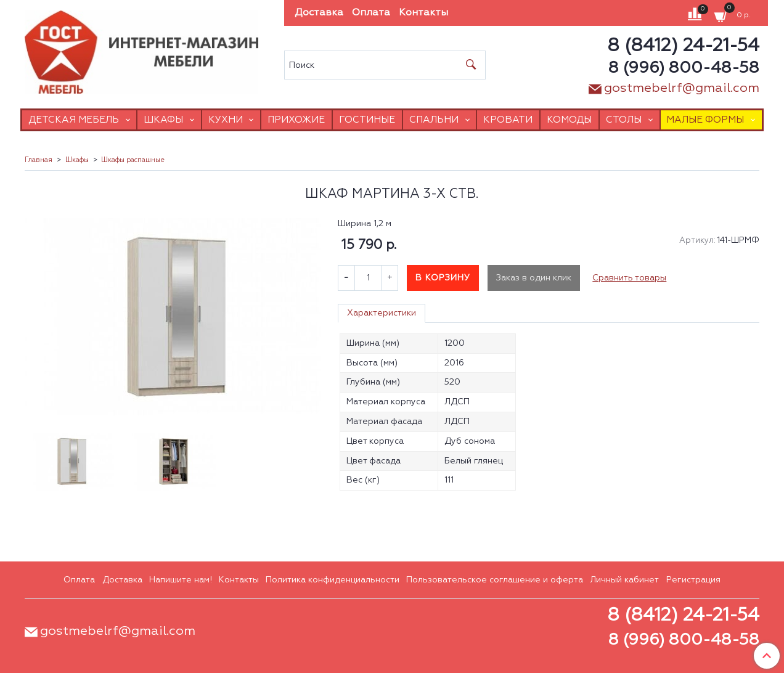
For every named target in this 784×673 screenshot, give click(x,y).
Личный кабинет (624, 580)
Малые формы (705, 120)
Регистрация (693, 580)
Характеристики (382, 313)
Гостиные (367, 120)
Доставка (319, 13)
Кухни (226, 120)
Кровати (508, 120)
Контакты (423, 13)
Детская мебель (74, 120)
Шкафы (163, 120)
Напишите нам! (181, 580)
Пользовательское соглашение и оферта (495, 580)
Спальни (434, 120)
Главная (39, 160)
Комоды (569, 120)
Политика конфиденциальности (333, 580)
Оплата (371, 13)
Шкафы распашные (133, 160)
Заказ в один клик (534, 278)
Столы (624, 120)
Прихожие (296, 120)
